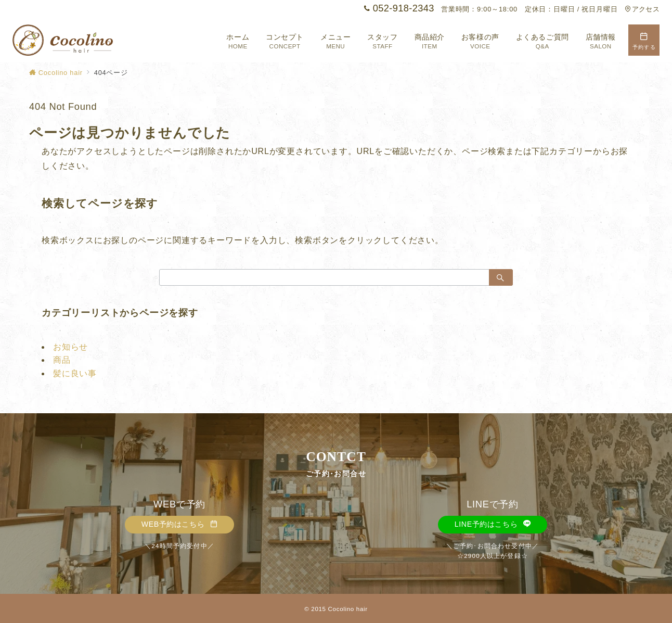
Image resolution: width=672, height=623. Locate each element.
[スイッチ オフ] (644, 40)
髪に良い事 (75, 373)
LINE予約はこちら (493, 524)
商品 (62, 360)
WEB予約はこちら (180, 524)
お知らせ (70, 347)
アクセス (642, 9)
